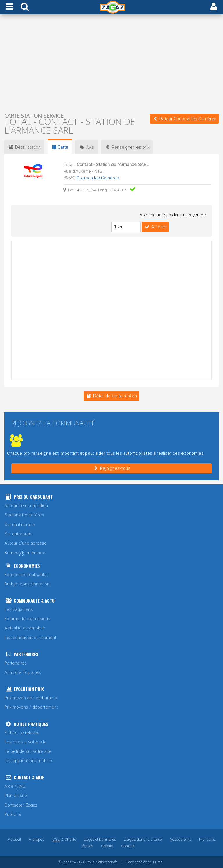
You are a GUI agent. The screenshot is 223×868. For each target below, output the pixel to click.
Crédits (107, 845)
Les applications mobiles (29, 760)
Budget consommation (27, 584)
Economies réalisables (27, 574)
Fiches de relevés (22, 732)
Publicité (13, 814)
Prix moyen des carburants (31, 698)
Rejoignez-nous (111, 468)
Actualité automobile (25, 628)
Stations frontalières (24, 515)
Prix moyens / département (31, 707)
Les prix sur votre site (26, 742)
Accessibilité (180, 839)
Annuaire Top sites (23, 672)
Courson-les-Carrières (98, 178)
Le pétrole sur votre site (28, 751)
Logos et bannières (100, 839)
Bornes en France (25, 553)
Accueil (14, 839)
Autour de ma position (26, 505)
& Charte (64, 839)
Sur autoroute (18, 534)
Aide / (15, 786)
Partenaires (16, 663)
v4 (74, 862)
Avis (86, 147)
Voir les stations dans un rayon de (173, 215)
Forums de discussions (27, 618)
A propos (37, 839)
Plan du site (16, 795)
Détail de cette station (111, 396)
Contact (128, 845)
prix (127, 147)
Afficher (155, 227)
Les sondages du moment (30, 637)
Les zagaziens (19, 609)
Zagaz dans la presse (143, 839)
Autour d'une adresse (26, 543)
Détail (24, 147)
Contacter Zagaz (21, 805)
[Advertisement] (111, 63)
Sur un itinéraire (20, 524)
